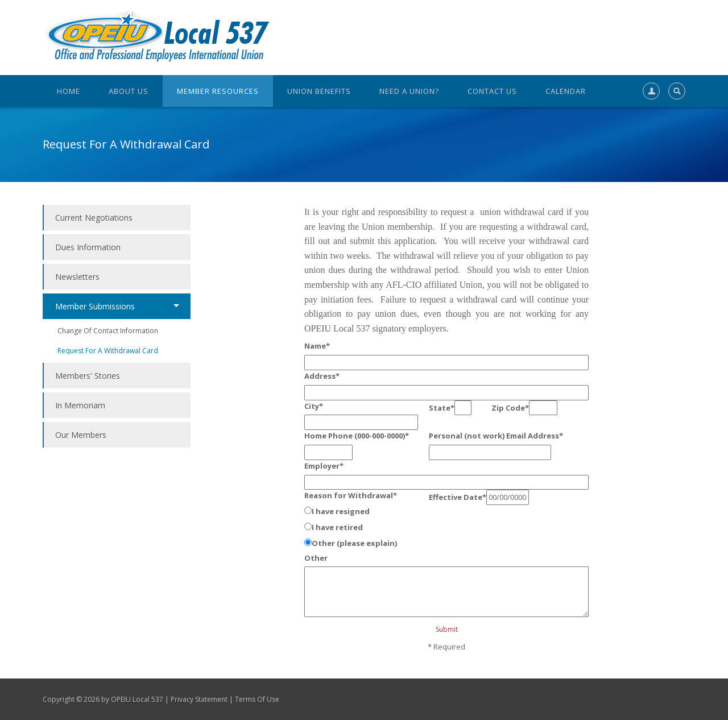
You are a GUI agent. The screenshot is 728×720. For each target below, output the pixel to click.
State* (442, 408)
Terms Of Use (257, 699)
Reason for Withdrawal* (351, 495)
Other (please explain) (354, 543)
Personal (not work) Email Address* (496, 436)
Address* (322, 376)
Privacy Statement (199, 699)
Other (316, 558)
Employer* (324, 466)
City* (314, 406)
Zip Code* (510, 408)
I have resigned (341, 511)
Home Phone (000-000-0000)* (357, 436)
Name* (317, 346)
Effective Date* (458, 497)
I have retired (337, 527)
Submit (447, 629)
